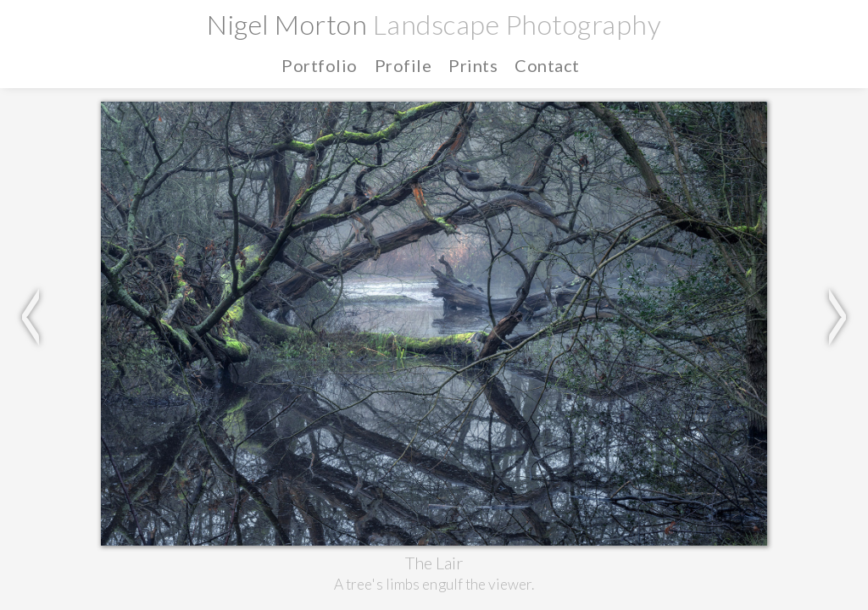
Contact (825, 17)
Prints (759, 17)
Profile (698, 17)
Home (556, 17)
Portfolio (625, 17)
